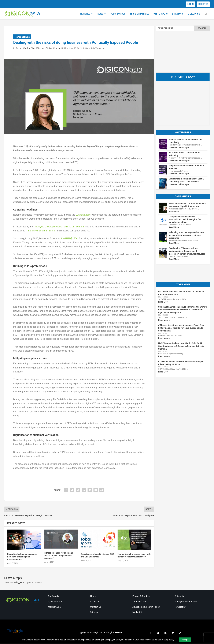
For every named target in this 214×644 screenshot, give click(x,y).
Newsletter (180, 607)
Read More (174, 212)
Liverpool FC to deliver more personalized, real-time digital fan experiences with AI (185, 220)
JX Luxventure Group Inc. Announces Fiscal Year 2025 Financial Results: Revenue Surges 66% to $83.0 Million (181, 328)
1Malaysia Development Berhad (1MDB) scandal (59, 227)
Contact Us (96, 607)
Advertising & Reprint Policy (146, 607)
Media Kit (137, 613)
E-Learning (194, 14)
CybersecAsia (55, 602)
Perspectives (118, 14)
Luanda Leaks (83, 215)
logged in (20, 583)
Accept (185, 640)
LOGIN (191, 4)
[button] (206, 16)
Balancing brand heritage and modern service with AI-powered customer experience (187, 236)
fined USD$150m (69, 239)
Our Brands (53, 597)
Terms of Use (139, 602)
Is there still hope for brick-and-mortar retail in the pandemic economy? (59, 556)
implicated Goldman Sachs (41, 231)
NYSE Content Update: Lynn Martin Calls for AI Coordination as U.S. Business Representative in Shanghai (181, 346)
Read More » (164, 302)
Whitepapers (161, 14)
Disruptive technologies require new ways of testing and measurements (22, 557)
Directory (178, 14)
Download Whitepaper (179, 148)
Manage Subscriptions (186, 602)
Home (93, 597)
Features (85, 14)
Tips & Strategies (139, 14)
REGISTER (203, 4)
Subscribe (180, 597)
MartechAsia (54, 607)
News (100, 14)
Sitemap (94, 613)
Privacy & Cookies (141, 597)
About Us (95, 602)
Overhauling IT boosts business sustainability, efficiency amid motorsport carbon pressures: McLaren (187, 251)
